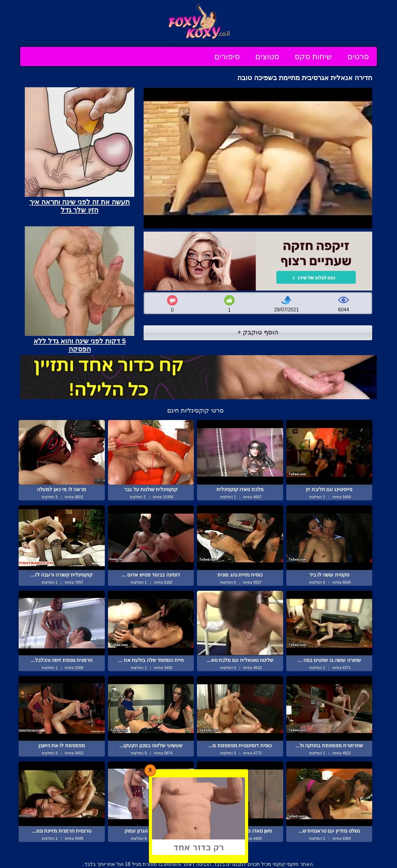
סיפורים (227, 57)
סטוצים (267, 57)
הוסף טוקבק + (258, 332)
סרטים (358, 57)
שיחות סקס (313, 57)
